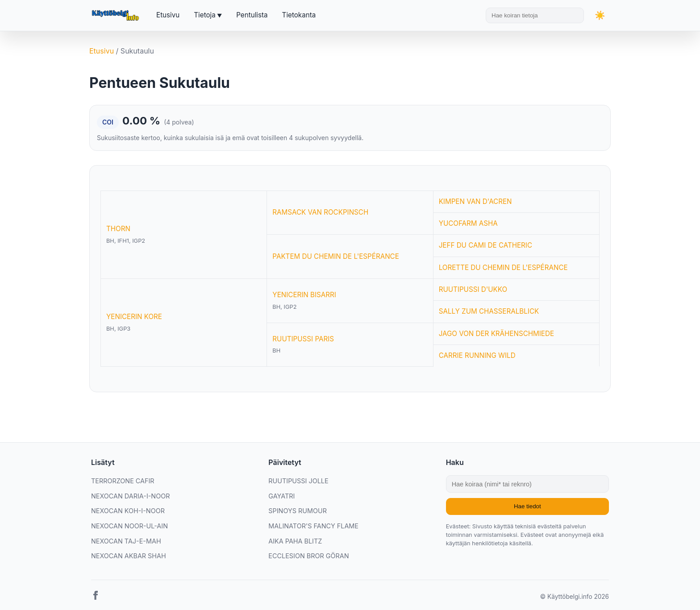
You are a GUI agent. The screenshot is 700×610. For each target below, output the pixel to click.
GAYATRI (281, 496)
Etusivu (168, 15)
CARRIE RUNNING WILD (477, 355)
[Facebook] (96, 597)
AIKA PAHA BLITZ (295, 541)
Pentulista (252, 15)
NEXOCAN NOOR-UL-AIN (129, 526)
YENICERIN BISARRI (304, 295)
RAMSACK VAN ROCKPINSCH (320, 212)
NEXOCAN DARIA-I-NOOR (130, 496)
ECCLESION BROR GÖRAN (308, 556)
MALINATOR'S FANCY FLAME (313, 526)
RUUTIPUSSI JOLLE (298, 481)
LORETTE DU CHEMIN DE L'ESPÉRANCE (503, 268)
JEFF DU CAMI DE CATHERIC (485, 245)
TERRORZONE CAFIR (123, 481)
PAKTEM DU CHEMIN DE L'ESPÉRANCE (335, 256)
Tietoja (204, 15)
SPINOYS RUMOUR (298, 511)
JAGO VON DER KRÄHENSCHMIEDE (496, 334)
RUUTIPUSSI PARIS (303, 339)
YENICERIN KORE (134, 317)
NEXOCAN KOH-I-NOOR (128, 511)
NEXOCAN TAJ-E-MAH (126, 541)
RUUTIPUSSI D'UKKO (473, 289)
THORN (118, 229)
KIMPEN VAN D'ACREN (475, 201)
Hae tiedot (527, 506)
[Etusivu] (117, 16)
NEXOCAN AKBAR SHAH (129, 556)
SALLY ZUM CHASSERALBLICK (489, 311)
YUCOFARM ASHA (468, 223)
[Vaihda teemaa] (600, 15)
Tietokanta (299, 15)
